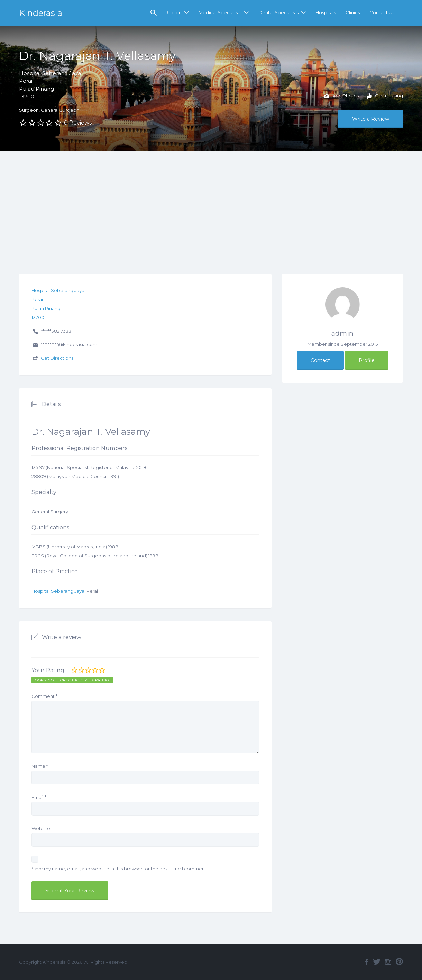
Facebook (367, 962)
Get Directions (57, 358)
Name (40, 766)
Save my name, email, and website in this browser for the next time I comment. (120, 869)
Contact (320, 360)
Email (39, 797)
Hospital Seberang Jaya (58, 591)
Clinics (353, 12)
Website (41, 828)
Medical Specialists (220, 12)
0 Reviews (78, 123)
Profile (367, 360)
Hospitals (326, 12)
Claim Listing (385, 96)
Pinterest (399, 962)
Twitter (377, 962)
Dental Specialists (278, 12)
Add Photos (341, 96)
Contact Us (382, 12)
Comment (44, 696)
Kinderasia (41, 13)
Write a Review (371, 119)
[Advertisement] (211, 203)
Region (173, 12)
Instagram (388, 962)
